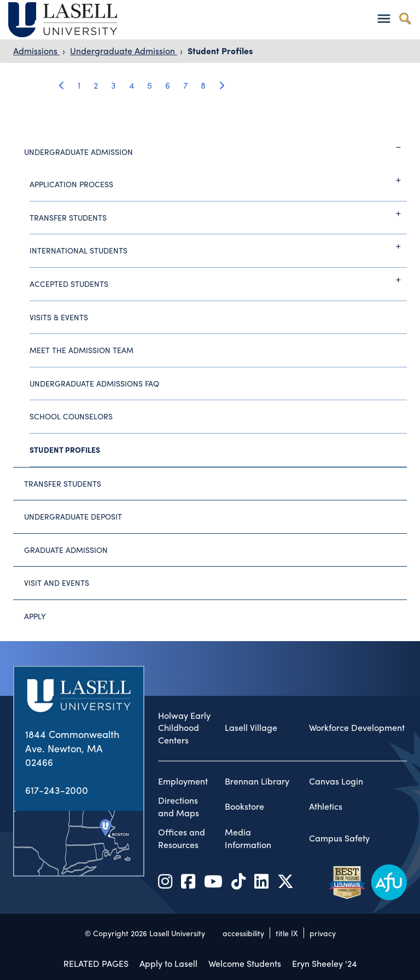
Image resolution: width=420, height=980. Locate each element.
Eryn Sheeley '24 (324, 963)
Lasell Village (251, 728)
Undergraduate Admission (124, 51)
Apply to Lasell (168, 963)
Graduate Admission (66, 550)
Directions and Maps (179, 807)
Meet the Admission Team (81, 350)
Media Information (248, 838)
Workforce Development (357, 728)
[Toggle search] (405, 18)
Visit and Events (57, 583)
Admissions (36, 51)
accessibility (243, 933)
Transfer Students (218, 214)
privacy (323, 933)
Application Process (218, 180)
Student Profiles (220, 51)
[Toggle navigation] (384, 18)
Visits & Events (59, 317)
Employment (183, 781)
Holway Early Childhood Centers (184, 728)
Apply (35, 616)
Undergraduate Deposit (73, 516)
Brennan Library (257, 781)
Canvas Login (336, 781)
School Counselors (71, 416)
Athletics (326, 806)
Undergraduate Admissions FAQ (94, 383)
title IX (287, 933)
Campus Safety (339, 838)
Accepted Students (218, 280)
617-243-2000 (57, 790)
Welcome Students (245, 963)
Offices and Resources (182, 838)
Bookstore (244, 806)
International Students (218, 246)
